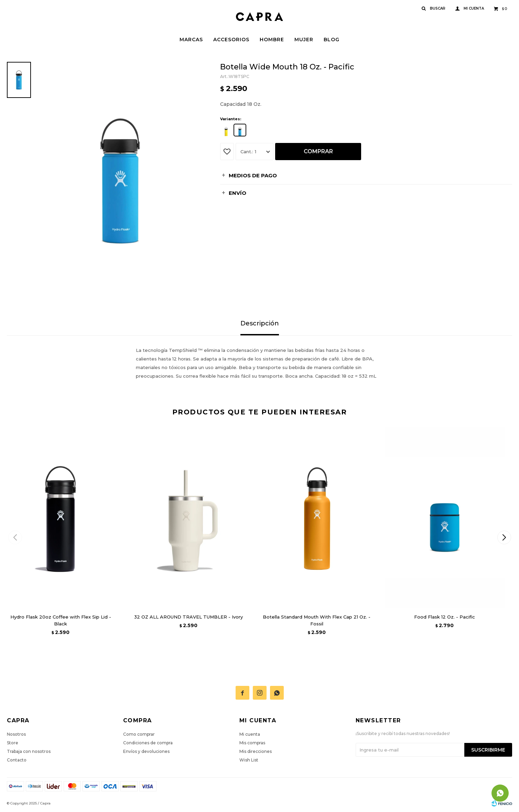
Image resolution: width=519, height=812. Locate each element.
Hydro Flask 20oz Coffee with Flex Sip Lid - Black (61, 620)
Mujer (304, 40)
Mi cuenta (250, 734)
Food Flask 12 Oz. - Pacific (445, 617)
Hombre (272, 40)
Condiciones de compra (148, 743)
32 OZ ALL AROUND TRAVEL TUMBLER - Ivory (188, 617)
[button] (504, 537)
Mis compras (252, 743)
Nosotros (16, 734)
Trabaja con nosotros (29, 751)
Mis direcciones (256, 751)
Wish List (249, 760)
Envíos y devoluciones (146, 751)
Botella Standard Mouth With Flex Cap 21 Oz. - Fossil (317, 620)
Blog (332, 40)
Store (13, 743)
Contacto (17, 760)
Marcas (191, 40)
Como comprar (139, 734)
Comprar (318, 151)
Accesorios (231, 40)
